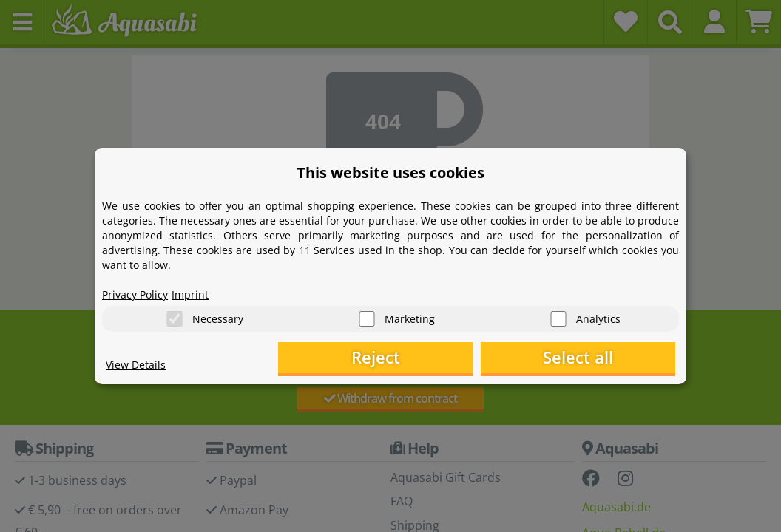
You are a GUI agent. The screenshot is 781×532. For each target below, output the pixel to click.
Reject (446, 359)
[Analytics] (558, 318)
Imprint (202, 293)
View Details (139, 366)
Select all (602, 359)
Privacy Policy (140, 293)
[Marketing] (367, 318)
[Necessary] (175, 318)
